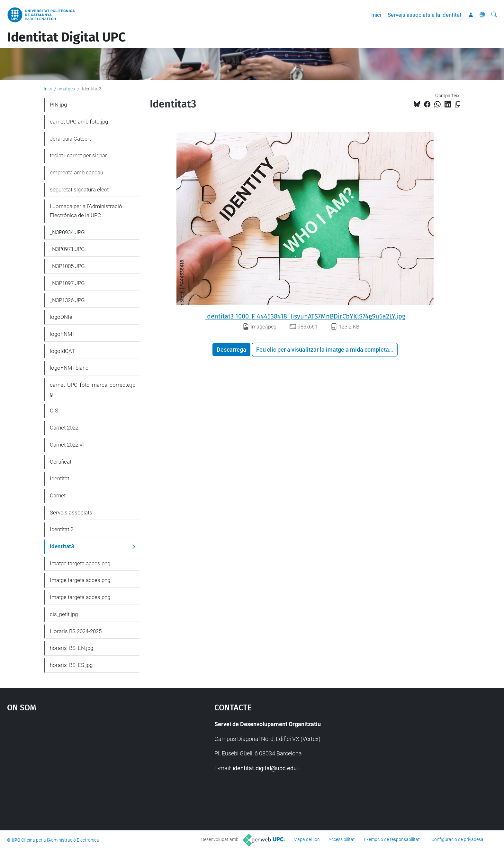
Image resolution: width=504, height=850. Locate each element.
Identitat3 (62, 546)
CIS (54, 411)
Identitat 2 (62, 529)
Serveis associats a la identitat (425, 15)
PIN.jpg (58, 105)
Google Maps (86, 768)
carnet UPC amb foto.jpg (79, 122)
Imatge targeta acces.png (80, 563)
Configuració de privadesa (457, 839)
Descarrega (231, 350)
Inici (376, 15)
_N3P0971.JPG (67, 249)
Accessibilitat (342, 839)
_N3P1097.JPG (67, 283)
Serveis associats (71, 513)
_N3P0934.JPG (67, 232)
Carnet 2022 (64, 428)
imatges (67, 89)
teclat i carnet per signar (78, 155)
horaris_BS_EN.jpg (72, 648)
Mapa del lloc (306, 839)
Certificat (61, 462)
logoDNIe (61, 317)
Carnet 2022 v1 (67, 445)
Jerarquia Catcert (70, 139)
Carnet (58, 495)
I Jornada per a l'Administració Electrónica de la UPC (86, 211)
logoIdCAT (62, 351)
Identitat (59, 478)
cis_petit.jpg (64, 614)
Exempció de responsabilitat (392, 839)
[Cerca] (494, 15)
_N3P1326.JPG (67, 300)
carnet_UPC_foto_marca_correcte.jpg (93, 389)
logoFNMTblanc (69, 368)
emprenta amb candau (76, 172)
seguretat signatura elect (79, 189)
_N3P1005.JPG (67, 266)
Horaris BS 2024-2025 (76, 631)
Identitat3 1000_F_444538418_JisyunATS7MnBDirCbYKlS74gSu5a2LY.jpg (305, 316)
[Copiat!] (458, 104)
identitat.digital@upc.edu (265, 768)
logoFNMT (63, 334)
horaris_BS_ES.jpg (71, 665)
